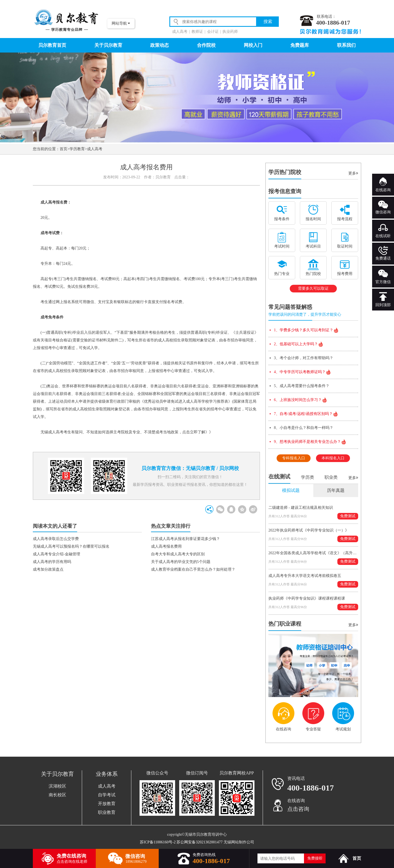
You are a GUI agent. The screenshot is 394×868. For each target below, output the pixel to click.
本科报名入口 (333, 458)
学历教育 (77, 149)
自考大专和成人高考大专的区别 (178, 554)
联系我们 (346, 45)
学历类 (308, 477)
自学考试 (107, 795)
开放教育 (107, 804)
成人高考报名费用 (166, 546)
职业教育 (107, 812)
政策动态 (160, 45)
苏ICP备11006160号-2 (158, 842)
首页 (63, 149)
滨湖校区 (57, 786)
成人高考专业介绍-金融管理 (57, 554)
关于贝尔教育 (108, 45)
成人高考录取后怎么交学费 (56, 539)
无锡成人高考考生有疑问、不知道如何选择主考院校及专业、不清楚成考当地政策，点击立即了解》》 (125, 432)
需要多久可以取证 (313, 288)
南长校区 (57, 795)
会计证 (213, 32)
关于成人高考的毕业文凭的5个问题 (181, 562)
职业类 (331, 477)
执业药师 (230, 32)
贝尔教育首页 (52, 45)
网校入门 (253, 45)
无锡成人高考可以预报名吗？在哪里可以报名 (71, 546)
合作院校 (206, 45)
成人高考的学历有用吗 (52, 562)
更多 (353, 173)
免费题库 (300, 45)
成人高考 (180, 32)
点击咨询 (298, 809)
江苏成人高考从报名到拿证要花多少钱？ (186, 539)
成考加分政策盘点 (48, 569)
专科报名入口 (294, 458)
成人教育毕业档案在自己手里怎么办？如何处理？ (193, 569)
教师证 (197, 32)
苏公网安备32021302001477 (199, 842)
